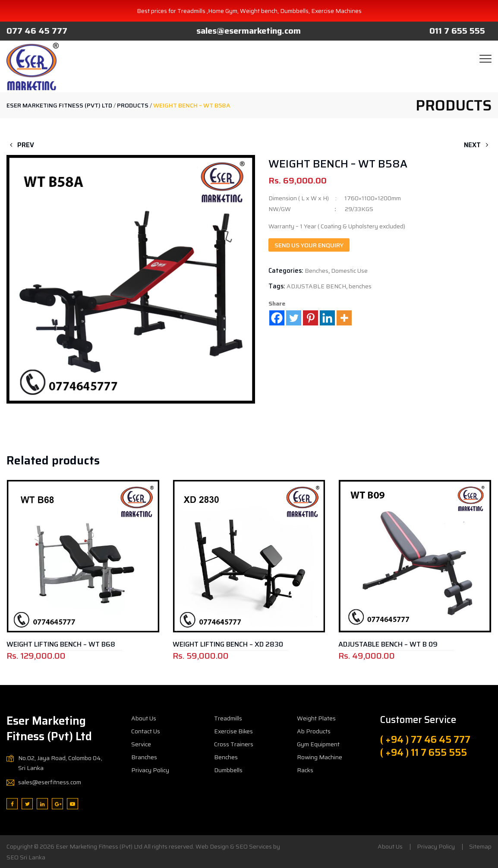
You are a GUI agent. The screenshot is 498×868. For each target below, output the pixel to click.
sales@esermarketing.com (249, 31)
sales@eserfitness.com (50, 782)
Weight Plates (316, 718)
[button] (131, 257)
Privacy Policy (150, 770)
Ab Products (314, 731)
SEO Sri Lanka (26, 857)
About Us (144, 718)
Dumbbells (228, 770)
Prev (20, 145)
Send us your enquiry (309, 245)
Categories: (286, 271)
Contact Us (146, 731)
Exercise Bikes (233, 731)
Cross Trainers (234, 744)
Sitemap (480, 846)
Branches (144, 757)
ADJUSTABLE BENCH (316, 286)
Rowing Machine (320, 757)
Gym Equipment (318, 744)
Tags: (277, 286)
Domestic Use (349, 271)
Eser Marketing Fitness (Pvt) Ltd (99, 846)
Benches (317, 271)
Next (478, 145)
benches (360, 286)
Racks (305, 770)
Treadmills (228, 718)
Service (141, 744)
